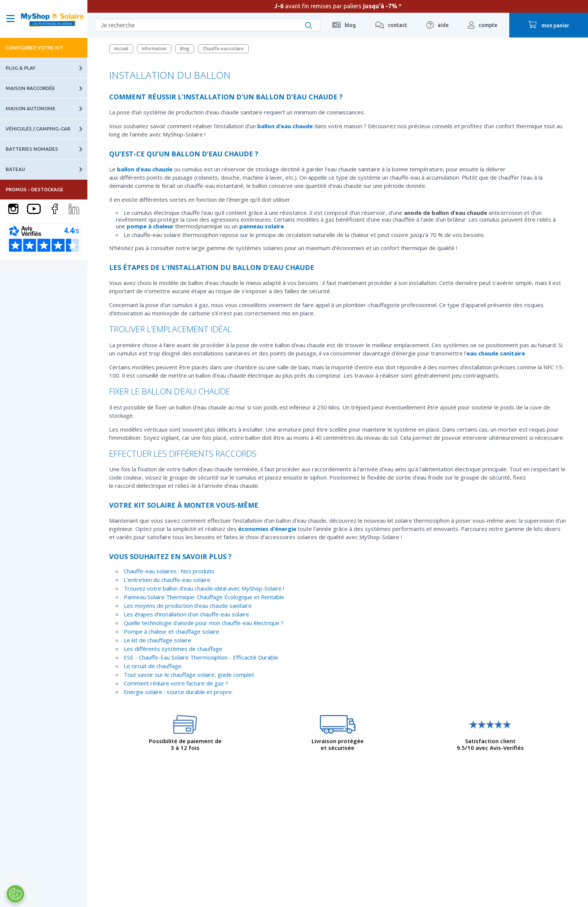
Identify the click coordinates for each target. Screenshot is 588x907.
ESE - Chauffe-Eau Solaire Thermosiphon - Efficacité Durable (201, 657)
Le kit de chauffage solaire (157, 640)
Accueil (121, 49)
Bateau (46, 169)
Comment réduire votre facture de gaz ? (176, 683)
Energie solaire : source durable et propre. (178, 692)
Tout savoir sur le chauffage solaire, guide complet (189, 675)
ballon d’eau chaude (285, 126)
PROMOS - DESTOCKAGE (34, 189)
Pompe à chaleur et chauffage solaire (172, 631)
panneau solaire (262, 226)
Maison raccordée (46, 88)
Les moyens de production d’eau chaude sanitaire (188, 606)
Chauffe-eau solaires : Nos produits (169, 571)
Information (154, 49)
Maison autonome (46, 109)
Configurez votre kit (34, 48)
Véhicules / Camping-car (46, 129)
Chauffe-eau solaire (223, 49)
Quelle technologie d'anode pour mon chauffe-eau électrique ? (204, 623)
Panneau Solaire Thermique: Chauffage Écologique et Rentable (204, 597)
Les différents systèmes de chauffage (173, 649)
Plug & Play (46, 68)
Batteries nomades (46, 149)
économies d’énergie (267, 529)
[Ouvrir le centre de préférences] (15, 894)
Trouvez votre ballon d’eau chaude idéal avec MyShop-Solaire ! (204, 588)
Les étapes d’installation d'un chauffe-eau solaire (186, 614)
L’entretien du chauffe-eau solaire (167, 580)
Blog (185, 49)
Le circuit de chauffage (153, 666)
